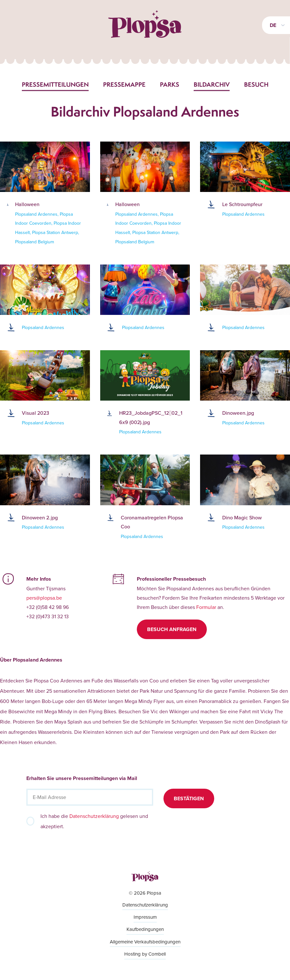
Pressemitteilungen (55, 84)
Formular (206, 607)
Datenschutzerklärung (94, 816)
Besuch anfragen (172, 629)
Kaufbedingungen (145, 929)
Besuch (256, 84)
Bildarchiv (212, 84)
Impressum (145, 917)
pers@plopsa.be (44, 598)
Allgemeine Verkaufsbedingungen (145, 942)
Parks (170, 84)
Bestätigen (189, 798)
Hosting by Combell (145, 954)
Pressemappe (124, 84)
